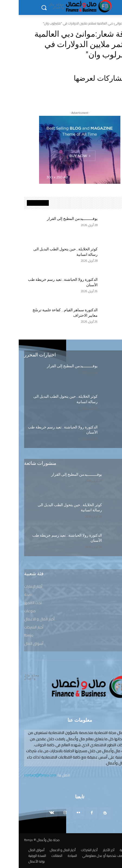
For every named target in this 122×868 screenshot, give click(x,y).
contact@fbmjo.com (22, 775)
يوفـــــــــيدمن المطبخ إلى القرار (54, 219)
